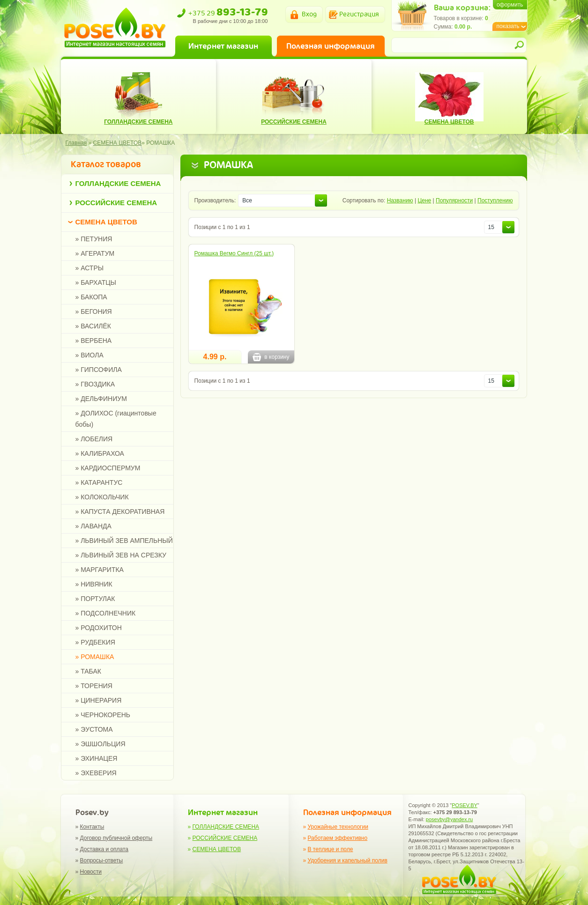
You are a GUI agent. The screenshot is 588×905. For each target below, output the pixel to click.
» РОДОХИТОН (99, 628)
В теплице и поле (331, 849)
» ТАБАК (88, 671)
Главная (76, 143)
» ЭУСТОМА (94, 729)
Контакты (92, 827)
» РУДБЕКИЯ (95, 642)
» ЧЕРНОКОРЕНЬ (103, 715)
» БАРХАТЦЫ (96, 282)
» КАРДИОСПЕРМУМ (108, 468)
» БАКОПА (91, 297)
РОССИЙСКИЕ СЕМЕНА (116, 203)
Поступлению (495, 200)
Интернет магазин (223, 46)
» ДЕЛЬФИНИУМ (101, 399)
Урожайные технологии (338, 827)
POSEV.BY (465, 805)
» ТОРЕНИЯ (94, 686)
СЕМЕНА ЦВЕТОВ (106, 222)
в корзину (271, 357)
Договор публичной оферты (116, 838)
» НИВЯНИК (94, 584)
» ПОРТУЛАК (95, 599)
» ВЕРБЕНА (94, 341)
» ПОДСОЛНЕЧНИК (106, 613)
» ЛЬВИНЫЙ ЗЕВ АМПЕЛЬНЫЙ (124, 541)
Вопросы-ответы (102, 860)
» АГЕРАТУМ (95, 253)
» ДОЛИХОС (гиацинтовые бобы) (116, 419)
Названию (400, 200)
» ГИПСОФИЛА (99, 370)
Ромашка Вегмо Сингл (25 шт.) (234, 253)
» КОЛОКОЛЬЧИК (102, 497)
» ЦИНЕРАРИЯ (99, 700)
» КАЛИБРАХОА (100, 453)
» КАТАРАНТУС (99, 482)
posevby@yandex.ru (449, 819)
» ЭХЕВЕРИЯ (96, 773)
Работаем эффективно (338, 838)
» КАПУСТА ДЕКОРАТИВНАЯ (120, 512)
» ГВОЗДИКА (95, 384)
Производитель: (215, 200)
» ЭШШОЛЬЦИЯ (100, 744)
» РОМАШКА (95, 657)
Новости (91, 872)
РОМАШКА (160, 143)
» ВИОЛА (89, 355)
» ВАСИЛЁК (93, 326)
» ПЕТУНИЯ (94, 239)
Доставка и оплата (104, 849)
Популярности (454, 200)
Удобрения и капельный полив (348, 860)
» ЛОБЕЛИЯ (94, 439)
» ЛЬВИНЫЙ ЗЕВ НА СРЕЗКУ (121, 555)
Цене (424, 200)
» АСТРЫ (90, 268)
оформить (510, 5)
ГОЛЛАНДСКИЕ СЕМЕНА (118, 183)
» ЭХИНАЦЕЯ (97, 758)
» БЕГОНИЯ (94, 312)
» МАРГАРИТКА (100, 570)
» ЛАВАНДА (93, 526)
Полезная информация (331, 46)
